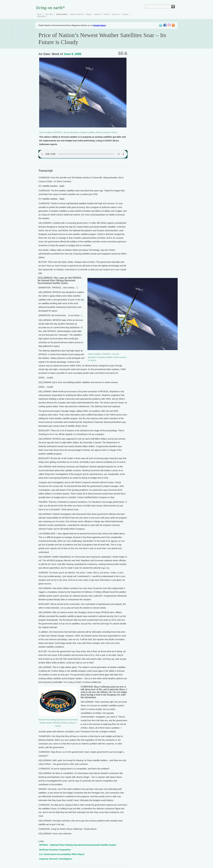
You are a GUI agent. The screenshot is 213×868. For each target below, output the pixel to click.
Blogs (89, 14)
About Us (116, 14)
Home (39, 14)
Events (106, 14)
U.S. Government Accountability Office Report (62, 854)
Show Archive (62, 14)
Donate (126, 14)
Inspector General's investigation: (56, 859)
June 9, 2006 (73, 54)
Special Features (77, 14)
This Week (49, 14)
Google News (99, 25)
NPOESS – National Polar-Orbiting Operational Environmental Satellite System (78, 845)
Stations (97, 14)
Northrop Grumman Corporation (55, 850)
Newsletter (41, 16)
